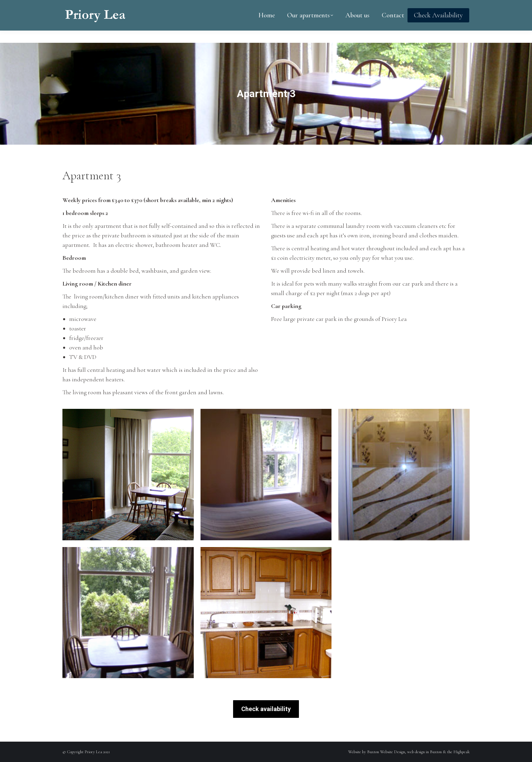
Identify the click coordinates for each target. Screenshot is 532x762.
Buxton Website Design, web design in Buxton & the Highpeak (418, 752)
